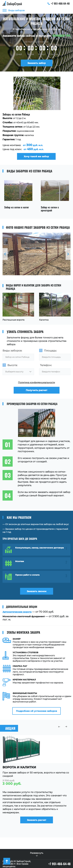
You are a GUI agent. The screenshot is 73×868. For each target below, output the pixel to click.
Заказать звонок (37, 591)
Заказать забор (37, 63)
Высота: (12, 365)
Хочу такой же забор (36, 156)
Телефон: (46, 365)
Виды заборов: (12, 351)
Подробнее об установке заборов (36, 711)
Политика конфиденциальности (36, 382)
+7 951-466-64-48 (59, 3)
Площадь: (50, 351)
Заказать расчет (37, 820)
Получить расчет (36, 390)
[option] (36, 118)
